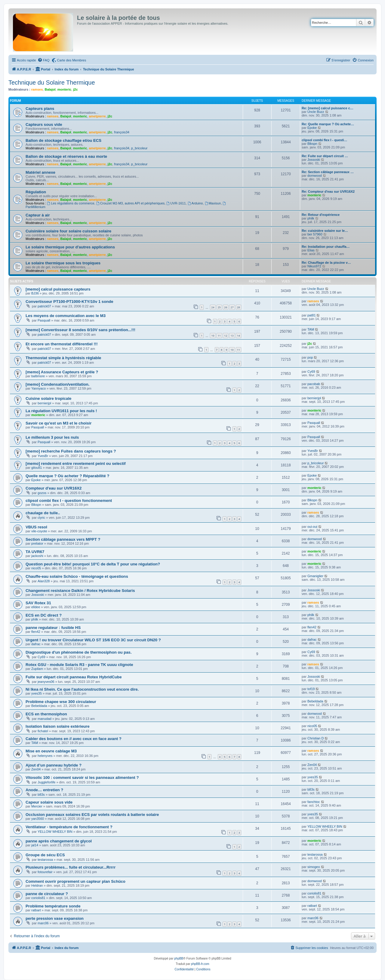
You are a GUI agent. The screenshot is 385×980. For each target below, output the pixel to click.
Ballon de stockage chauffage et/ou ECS (63, 140)
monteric (64, 89)
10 (213, 336)
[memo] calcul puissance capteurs (58, 289)
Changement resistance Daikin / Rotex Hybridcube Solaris (80, 591)
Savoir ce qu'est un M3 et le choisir (59, 423)
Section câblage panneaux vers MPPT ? (63, 539)
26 (226, 307)
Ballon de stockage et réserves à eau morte (66, 156)
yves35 (37, 693)
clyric (41, 518)
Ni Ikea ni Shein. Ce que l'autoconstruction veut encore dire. (82, 689)
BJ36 (35, 293)
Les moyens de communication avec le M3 (66, 316)
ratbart (36, 910)
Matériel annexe (40, 172)
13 (232, 336)
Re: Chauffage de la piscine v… (326, 263)
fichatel (43, 731)
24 (213, 307)
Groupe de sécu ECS (45, 855)
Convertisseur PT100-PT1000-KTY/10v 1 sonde (69, 302)
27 (232, 307)
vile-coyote (39, 531)
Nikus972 (314, 266)
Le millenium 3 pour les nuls (52, 437)
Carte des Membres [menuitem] (72, 60)
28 (239, 307)
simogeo (314, 867)
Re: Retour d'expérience (321, 215)
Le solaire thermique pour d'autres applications (70, 247)
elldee (36, 607)
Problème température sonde (53, 906)
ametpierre (97, 116)
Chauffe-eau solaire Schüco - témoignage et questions (77, 576)
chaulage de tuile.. (43, 513)
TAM (311, 329)
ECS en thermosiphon (46, 714)
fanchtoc (314, 802)
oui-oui (312, 527)
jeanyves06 (46, 682)
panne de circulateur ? (47, 894)
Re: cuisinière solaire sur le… (325, 231)
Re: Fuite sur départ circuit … (325, 156)
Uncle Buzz (316, 112)
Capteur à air (38, 215)
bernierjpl (44, 403)
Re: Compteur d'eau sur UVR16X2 (328, 191)
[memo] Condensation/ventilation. (57, 384)
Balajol (50, 89)
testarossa (45, 860)
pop (310, 357)
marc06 (43, 923)
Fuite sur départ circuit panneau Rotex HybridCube (74, 677)
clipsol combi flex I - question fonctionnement (69, 501)
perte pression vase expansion (55, 918)
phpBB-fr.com (200, 964)
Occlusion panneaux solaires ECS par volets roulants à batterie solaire (92, 815)
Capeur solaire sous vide (49, 802)
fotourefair (45, 872)
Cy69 (311, 372)
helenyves (45, 756)
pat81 (312, 315)
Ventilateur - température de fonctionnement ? (69, 827)
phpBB (179, 958)
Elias (311, 250)
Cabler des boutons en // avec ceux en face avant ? (74, 739)
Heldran (37, 885)
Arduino (195, 203)
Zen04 (36, 769)
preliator (37, 543)
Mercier (37, 806)
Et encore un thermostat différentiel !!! (62, 344)
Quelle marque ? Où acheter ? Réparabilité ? (67, 476)
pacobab (314, 384)
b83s (41, 795)
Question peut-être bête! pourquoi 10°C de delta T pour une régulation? (93, 564)
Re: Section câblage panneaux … (328, 172)
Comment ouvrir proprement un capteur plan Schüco (75, 881)
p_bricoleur (139, 148)
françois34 (122, 132)
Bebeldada (39, 706)
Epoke (312, 128)
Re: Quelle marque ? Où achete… (328, 124)
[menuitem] (44, 60)
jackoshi (37, 556)
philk (311, 218)
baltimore (38, 376)
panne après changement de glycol (59, 841)
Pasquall (44, 320)
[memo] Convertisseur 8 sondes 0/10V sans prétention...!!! (80, 330)
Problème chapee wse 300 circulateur (61, 702)
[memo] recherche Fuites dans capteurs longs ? (71, 451)
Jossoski (314, 160)
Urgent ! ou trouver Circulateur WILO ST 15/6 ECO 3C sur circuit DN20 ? (93, 640)
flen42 (36, 632)
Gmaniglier (315, 576)
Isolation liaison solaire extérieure (58, 726)
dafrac (36, 644)
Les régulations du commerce (71, 203)
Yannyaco (38, 388)
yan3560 (38, 819)
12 (226, 336)
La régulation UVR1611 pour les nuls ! (61, 411)
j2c (75, 89)
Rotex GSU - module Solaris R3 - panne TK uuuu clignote (79, 665)
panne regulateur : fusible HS (53, 628)
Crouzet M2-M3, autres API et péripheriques (130, 203)
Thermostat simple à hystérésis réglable (63, 358)
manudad (45, 719)
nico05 (36, 568)
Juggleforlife (46, 782)
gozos (42, 493)
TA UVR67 (35, 552)
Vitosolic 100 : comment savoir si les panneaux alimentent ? (82, 778)
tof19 (311, 689)
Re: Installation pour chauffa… (326, 247)
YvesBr (43, 456)
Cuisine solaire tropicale (48, 398)
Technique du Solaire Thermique (52, 82)
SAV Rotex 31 (38, 603)
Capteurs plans (40, 109)
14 (239, 336)
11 (219, 336)
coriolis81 (38, 898)
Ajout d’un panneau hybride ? (54, 765)
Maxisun (213, 203)
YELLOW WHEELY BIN (55, 832)
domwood (315, 176)
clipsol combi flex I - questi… (325, 140)
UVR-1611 (176, 203)
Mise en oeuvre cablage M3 (51, 751)
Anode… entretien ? (44, 790)
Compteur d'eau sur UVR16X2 (54, 488)
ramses (37, 89)
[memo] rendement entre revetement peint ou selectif (76, 464)
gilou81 (37, 468)
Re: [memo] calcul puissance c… (328, 108)
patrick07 (44, 306)
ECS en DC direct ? (44, 615)
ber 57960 (315, 234)
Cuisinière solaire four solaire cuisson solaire (68, 231)
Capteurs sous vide (44, 124)
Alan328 (44, 581)
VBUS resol (36, 527)
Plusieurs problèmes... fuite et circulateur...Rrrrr (71, 867)
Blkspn (312, 144)
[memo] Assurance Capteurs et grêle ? (62, 372)
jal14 (35, 845)
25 (219, 307)
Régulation (36, 192)
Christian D (316, 738)
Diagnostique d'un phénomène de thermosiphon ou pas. (79, 652)
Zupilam (37, 669)
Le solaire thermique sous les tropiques (63, 263)
